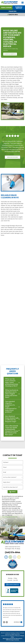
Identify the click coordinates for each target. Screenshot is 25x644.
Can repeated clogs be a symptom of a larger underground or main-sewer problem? (11, 407)
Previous (4, 624)
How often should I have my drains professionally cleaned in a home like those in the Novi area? (12, 432)
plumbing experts (17, 290)
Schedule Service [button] (10, 54)
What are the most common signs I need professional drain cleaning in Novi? (12, 382)
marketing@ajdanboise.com (10, 519)
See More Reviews (13, 157)
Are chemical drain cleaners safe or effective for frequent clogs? (11, 420)
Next (7, 624)
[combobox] (12, 479)
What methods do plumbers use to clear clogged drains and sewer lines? (12, 394)
